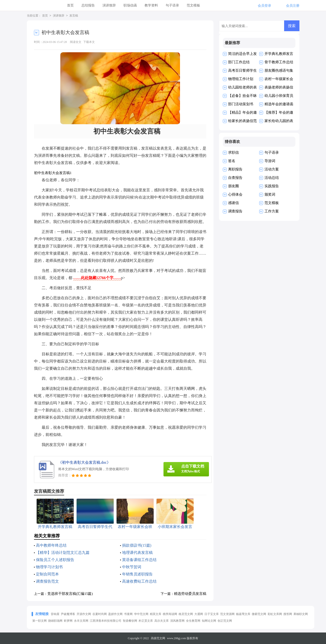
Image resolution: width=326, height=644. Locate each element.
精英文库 (156, 614)
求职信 (233, 152)
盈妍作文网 (115, 614)
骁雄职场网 (55, 621)
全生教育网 (193, 621)
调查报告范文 (47, 581)
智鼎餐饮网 (130, 621)
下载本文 (89, 42)
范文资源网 (227, 614)
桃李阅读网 (170, 614)
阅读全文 (76, 42)
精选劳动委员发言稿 (190, 594)
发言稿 (74, 16)
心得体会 (235, 194)
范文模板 (193, 5)
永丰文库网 (81, 621)
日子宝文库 (212, 614)
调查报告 (235, 211)
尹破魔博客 (68, 614)
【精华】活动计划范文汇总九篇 (63, 553)
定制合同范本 (47, 574)
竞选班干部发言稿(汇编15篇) (70, 594)
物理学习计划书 (49, 567)
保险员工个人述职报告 (55, 560)
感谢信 (233, 203)
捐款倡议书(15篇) (137, 545)
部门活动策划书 (241, 104)
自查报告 (235, 178)
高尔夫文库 (162, 621)
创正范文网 (225, 621)
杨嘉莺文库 (243, 614)
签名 (232, 161)
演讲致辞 (109, 5)
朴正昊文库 (146, 621)
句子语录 (172, 5)
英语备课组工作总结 (139, 560)
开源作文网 (84, 614)
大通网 (199, 614)
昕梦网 (68, 621)
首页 (70, 5)
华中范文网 (141, 614)
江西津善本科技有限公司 (106, 621)
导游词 (270, 161)
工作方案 (272, 211)
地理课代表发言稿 (137, 553)
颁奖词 (270, 194)
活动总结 (272, 178)
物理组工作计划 (241, 79)
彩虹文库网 (275, 614)
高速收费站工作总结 (139, 581)
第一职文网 (39, 621)
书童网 (128, 614)
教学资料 (151, 5)
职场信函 (130, 5)
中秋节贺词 (132, 567)
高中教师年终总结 (51, 545)
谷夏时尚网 (100, 614)
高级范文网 (158, 638)
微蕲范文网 (259, 614)
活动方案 (272, 169)
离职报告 (235, 169)
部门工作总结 (239, 62)
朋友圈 (233, 186)
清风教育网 (177, 621)
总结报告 (88, 5)
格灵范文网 (186, 614)
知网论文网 (209, 621)
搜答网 (288, 614)
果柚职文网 (301, 614)
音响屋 (55, 614)
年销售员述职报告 (137, 574)
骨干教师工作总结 (279, 62)
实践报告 (272, 186)
